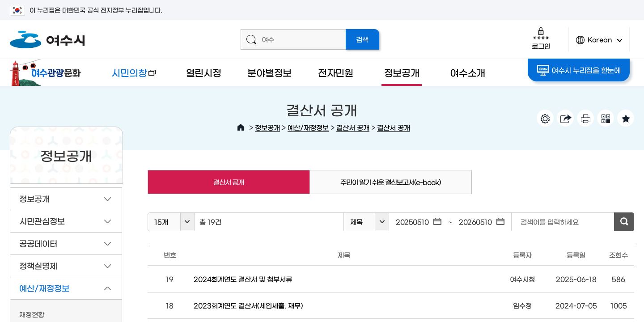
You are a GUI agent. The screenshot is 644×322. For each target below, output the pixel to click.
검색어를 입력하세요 (550, 222)
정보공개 (402, 72)
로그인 (541, 38)
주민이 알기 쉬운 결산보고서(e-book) (390, 182)
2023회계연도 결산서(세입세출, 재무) (248, 305)
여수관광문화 (48, 72)
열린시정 (204, 72)
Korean (599, 44)
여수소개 (468, 72)
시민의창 (127, 77)
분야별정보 (269, 72)
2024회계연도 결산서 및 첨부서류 (243, 279)
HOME (241, 127)
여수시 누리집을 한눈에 (579, 70)
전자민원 (336, 72)
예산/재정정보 (308, 127)
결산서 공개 (353, 127)
